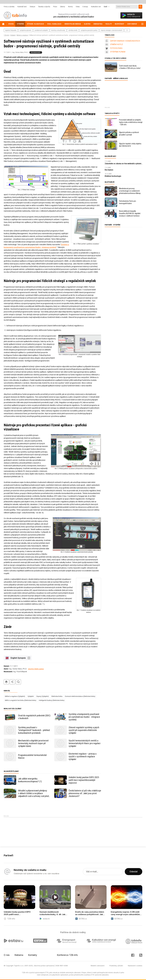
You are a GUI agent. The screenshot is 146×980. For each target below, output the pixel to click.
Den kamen (109, 170)
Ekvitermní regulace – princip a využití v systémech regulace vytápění (82, 756)
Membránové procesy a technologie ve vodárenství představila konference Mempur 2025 (130, 191)
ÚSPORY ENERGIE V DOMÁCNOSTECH (125, 41)
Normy (70, 7)
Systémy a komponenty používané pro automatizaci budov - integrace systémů (84, 717)
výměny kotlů (73, 30)
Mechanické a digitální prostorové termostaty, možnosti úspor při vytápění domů (33, 743)
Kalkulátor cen (96, 7)
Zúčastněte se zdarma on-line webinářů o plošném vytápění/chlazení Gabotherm (124, 164)
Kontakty (33, 955)
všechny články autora (36, 669)
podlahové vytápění (41, 30)
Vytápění (13, 35)
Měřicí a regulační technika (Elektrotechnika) (21, 700)
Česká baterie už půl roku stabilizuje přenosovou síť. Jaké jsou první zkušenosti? (85, 793)
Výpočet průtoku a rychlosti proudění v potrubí (129, 134)
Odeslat (134, 872)
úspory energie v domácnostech (112, 30)
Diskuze (32, 7)
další (127, 30)
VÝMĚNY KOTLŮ (116, 44)
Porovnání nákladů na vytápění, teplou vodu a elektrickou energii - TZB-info (131, 122)
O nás (7, 955)
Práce (55, 7)
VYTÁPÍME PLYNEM (118, 52)
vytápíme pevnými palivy (89, 30)
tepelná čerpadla (11, 30)
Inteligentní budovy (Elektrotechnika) (52, 700)
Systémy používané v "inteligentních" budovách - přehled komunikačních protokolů (34, 730)
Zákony (63, 7)
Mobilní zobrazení (98, 966)
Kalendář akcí (22, 7)
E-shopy (85, 7)
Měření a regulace (22, 35)
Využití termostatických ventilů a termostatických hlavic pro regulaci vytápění (85, 743)
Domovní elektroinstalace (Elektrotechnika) (80, 696)
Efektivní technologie (113, 176)
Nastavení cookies (135, 966)
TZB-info (6, 35)
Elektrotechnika (57, 696)
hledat (18, 682)
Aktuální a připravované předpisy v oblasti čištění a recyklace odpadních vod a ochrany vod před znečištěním (33, 793)
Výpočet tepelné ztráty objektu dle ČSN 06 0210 (130, 145)
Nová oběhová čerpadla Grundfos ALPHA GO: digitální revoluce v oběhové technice (130, 213)
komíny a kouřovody (58, 30)
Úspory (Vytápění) (43, 696)
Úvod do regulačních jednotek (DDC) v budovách (34, 717)
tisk (6, 682)
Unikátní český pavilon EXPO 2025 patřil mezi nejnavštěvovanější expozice (84, 780)
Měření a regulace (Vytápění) (15, 696)
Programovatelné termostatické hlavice (32, 756)
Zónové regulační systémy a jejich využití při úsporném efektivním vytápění (84, 730)
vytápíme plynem (26, 30)
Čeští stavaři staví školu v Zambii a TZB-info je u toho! (130, 67)
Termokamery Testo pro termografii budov (128, 202)
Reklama (19, 955)
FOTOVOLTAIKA (116, 48)
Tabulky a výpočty (44, 7)
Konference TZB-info (67, 955)
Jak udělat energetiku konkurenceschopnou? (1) (30, 780)
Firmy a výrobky (9, 7)
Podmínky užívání (116, 966)
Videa (78, 7)
